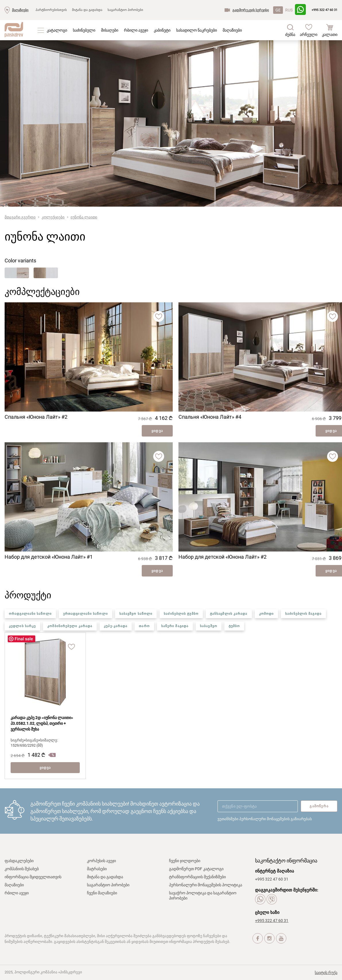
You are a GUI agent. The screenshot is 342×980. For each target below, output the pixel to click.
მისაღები (110, 30)
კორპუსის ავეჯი (101, 861)
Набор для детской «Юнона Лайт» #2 (223, 557)
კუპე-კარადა (116, 626)
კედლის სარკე (22, 626)
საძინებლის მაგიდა (303, 614)
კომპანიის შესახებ (22, 869)
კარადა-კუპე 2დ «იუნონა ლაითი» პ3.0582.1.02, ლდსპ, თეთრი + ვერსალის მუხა (42, 723)
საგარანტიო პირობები (125, 10)
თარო (144, 626)
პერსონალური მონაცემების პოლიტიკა (206, 885)
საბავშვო (209, 626)
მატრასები (97, 869)
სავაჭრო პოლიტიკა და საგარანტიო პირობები (203, 896)
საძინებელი (84, 30)
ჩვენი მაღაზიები (102, 893)
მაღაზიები (20, 10)
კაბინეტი (162, 30)
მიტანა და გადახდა (87, 10)
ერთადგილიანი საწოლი (85, 614)
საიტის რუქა (326, 973)
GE (278, 10)
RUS (289, 10)
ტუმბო (234, 626)
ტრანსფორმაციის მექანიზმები (197, 877)
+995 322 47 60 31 (324, 10)
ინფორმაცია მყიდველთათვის (33, 877)
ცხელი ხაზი (267, 912)
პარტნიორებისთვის (51, 10)
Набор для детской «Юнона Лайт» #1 (49, 557)
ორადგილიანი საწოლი (30, 614)
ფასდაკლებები (19, 861)
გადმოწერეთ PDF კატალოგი (196, 869)
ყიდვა (157, 431)
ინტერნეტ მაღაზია (275, 871)
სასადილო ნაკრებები (197, 30)
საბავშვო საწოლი (136, 614)
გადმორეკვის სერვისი (251, 10)
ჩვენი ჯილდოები (185, 861)
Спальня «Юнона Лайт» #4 (210, 417)
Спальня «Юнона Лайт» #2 (36, 417)
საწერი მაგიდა (175, 626)
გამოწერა (319, 806)
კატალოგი (57, 30)
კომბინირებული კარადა (70, 626)
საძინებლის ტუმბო (181, 614)
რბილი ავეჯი (136, 30)
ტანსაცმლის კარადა (229, 614)
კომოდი (267, 614)
